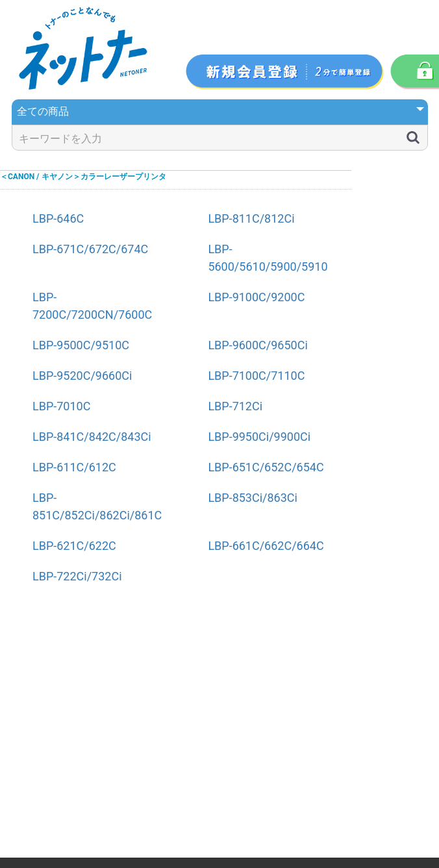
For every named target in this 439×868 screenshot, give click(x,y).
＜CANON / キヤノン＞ (40, 177)
